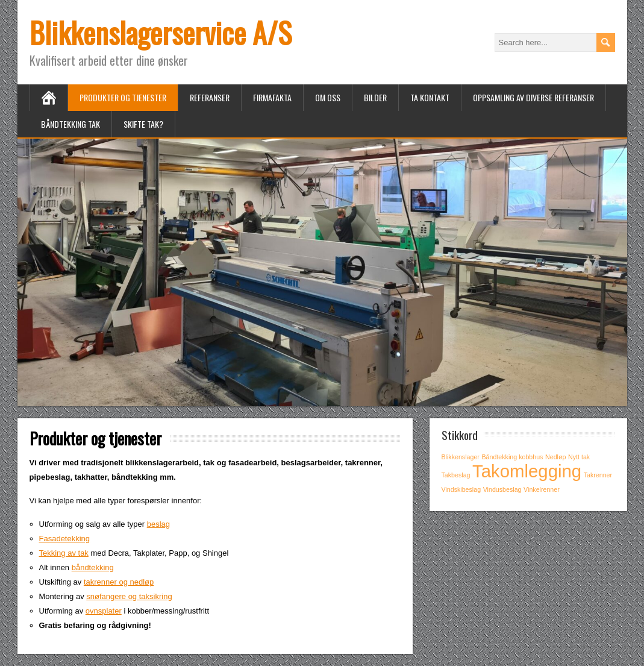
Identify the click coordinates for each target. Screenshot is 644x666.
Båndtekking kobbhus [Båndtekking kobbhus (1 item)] (513, 457)
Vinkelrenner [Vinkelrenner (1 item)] (542, 489)
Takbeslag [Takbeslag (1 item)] (456, 475)
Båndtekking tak (70, 124)
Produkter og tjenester (123, 97)
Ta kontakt (430, 97)
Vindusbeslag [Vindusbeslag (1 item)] (502, 489)
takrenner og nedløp (119, 582)
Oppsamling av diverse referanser (533, 97)
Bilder (375, 97)
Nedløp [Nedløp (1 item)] (555, 457)
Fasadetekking (65, 539)
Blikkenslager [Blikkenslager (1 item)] (461, 457)
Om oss (328, 97)
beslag (158, 524)
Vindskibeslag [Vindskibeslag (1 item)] (461, 489)
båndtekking (93, 567)
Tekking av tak (64, 553)
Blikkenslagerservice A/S (161, 32)
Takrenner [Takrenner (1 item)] (598, 475)
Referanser (210, 97)
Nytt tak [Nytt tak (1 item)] (579, 457)
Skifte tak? (143, 124)
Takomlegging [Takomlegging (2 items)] (527, 471)
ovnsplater (104, 611)
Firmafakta (272, 97)
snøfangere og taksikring (129, 596)
